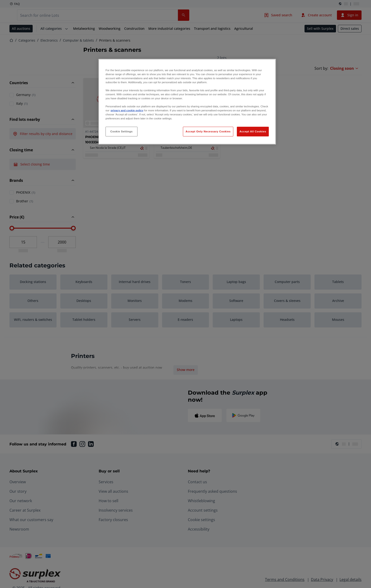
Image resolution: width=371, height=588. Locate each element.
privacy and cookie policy (127, 110)
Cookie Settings (121, 131)
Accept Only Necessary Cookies (208, 131)
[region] (187, 102)
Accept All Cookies (253, 131)
